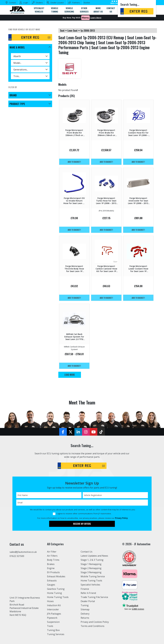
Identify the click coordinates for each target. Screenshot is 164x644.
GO (49, 37)
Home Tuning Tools (58, 597)
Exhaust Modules (56, 576)
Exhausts (52, 581)
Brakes (51, 564)
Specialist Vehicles (90, 585)
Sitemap (85, 609)
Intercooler (53, 609)
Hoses (50, 601)
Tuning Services (56, 634)
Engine (51, 568)
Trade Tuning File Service (94, 597)
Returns (85, 618)
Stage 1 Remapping (91, 564)
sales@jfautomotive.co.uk (23, 552)
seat (62, 30)
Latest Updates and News (94, 556)
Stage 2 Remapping (91, 568)
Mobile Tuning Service (93, 576)
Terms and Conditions (93, 626)
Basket (87, 3)
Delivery (85, 614)
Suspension (53, 622)
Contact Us (87, 552)
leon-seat (72, 30)
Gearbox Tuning (56, 589)
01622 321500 (17, 556)
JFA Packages (54, 614)
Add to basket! (74, 162)
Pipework (52, 618)
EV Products (53, 572)
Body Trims (53, 560)
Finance (85, 589)
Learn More (96, 18)
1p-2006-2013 (88, 30)
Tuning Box (53, 630)
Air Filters (52, 556)
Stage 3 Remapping (91, 572)
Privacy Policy (121, 518)
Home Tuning (54, 593)
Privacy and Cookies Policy (95, 622)
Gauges (51, 585)
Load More (70, 375)
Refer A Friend (88, 593)
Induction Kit (54, 605)
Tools (50, 626)
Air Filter (52, 552)
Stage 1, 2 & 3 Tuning (92, 560)
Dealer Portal (88, 601)
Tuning (85, 605)
